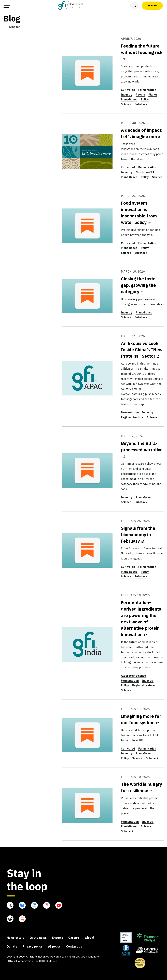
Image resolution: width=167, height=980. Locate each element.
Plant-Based (129, 99)
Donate (152, 5)
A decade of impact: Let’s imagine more (142, 133)
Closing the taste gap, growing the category (138, 285)
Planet (153, 95)
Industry (127, 95)
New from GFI (145, 172)
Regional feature (132, 417)
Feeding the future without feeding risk (142, 52)
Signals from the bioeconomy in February (138, 534)
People (140, 95)
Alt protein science (133, 676)
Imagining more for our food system (141, 719)
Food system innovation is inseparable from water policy (139, 213)
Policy (145, 99)
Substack (141, 104)
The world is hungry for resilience (142, 787)
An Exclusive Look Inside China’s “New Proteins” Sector (142, 350)
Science (126, 104)
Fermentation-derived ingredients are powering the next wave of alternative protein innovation (141, 619)
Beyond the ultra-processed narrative (142, 449)
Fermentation (147, 90)
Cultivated (128, 90)
